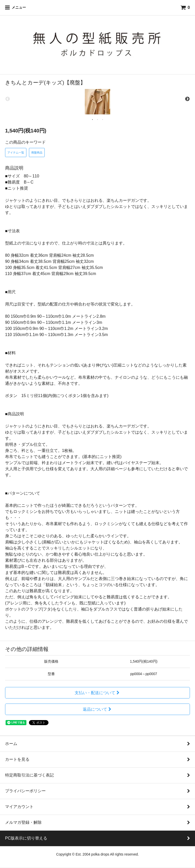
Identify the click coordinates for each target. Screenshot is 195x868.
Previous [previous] (8, 99)
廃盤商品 (37, 153)
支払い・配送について (98, 693)
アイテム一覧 (16, 153)
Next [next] (187, 99)
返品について (98, 709)
